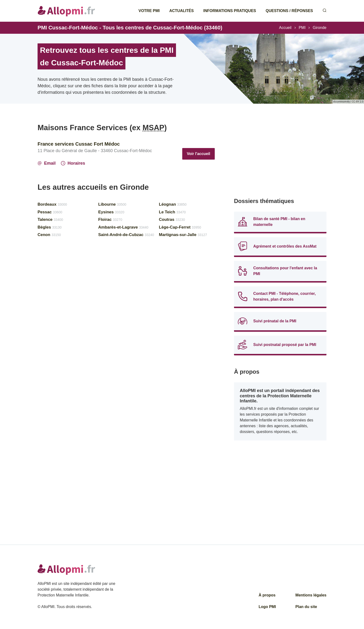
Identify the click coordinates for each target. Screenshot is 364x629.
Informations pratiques (230, 11)
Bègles (50, 227)
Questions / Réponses (289, 11)
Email (47, 163)
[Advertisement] (280, 157)
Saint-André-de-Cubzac (126, 235)
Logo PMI (267, 607)
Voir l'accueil (198, 154)
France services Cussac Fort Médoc (79, 144)
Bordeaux (52, 204)
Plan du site (306, 607)
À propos (267, 595)
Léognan (173, 204)
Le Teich (172, 212)
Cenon (49, 235)
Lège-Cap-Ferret (180, 227)
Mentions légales (311, 595)
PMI (302, 28)
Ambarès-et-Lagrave (123, 227)
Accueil (285, 28)
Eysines (111, 212)
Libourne (112, 204)
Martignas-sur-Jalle (183, 235)
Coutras (172, 220)
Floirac (110, 220)
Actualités (181, 11)
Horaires (73, 163)
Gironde (320, 28)
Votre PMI (149, 11)
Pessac (50, 212)
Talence (50, 220)
